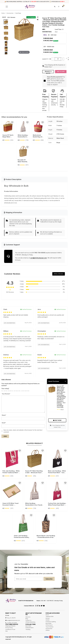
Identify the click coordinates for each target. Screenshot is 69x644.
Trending (28, 629)
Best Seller (28, 625)
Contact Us (28, 620)
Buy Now (57, 420)
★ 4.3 (4, 17)
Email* (4, 422)
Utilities (48, 630)
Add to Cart (61, 71)
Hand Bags (18, 13)
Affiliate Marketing (30, 622)
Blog (27, 618)
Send (5, 436)
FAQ (6, 631)
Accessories (10, 13)
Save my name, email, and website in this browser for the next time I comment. (23, 430)
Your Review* (6, 393)
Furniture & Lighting (51, 621)
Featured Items (30, 627)
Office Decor (49, 624)
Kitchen (48, 618)
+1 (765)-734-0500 (11, 622)
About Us (28, 616)
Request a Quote (48, 71)
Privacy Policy (9, 627)
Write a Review (59, 273)
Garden (48, 619)
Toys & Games (50, 626)
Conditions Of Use (10, 629)
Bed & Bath (49, 623)
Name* (4, 415)
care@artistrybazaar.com (38, 257)
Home (3, 13)
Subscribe (49, 578)
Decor (47, 614)
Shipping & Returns (10, 625)
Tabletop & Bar (50, 616)
